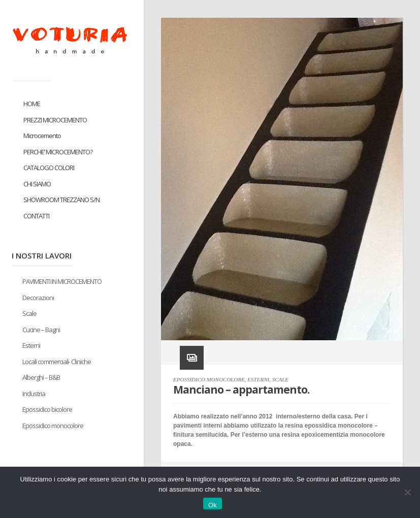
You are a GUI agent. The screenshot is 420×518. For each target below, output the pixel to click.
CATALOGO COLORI (49, 168)
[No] (407, 492)
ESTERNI (258, 379)
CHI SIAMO (37, 184)
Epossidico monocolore (53, 426)
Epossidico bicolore (47, 409)
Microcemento (42, 136)
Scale (29, 313)
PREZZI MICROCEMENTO (55, 120)
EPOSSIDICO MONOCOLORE (209, 379)
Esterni (31, 345)
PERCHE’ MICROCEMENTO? (58, 152)
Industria (34, 394)
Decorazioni (38, 298)
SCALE (280, 379)
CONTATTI (36, 216)
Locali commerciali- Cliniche (57, 362)
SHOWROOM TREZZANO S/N (61, 200)
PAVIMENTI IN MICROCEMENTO (62, 281)
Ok (213, 505)
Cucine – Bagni (41, 330)
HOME (32, 104)
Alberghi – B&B (41, 377)
